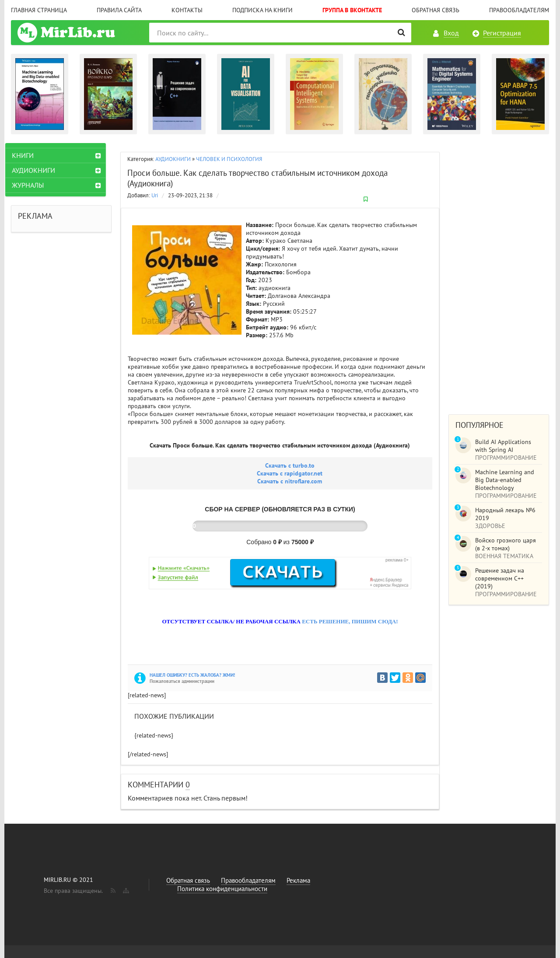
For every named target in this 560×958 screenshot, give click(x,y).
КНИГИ (28, 155)
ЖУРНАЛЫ (33, 185)
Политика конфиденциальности (222, 889)
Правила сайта (119, 10)
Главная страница (39, 10)
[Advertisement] (499, 274)
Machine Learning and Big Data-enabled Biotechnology (505, 480)
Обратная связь (436, 10)
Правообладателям (519, 10)
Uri (155, 195)
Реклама (298, 880)
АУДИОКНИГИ (173, 159)
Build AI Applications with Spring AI (503, 446)
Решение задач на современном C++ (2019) (500, 578)
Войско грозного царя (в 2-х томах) (506, 544)
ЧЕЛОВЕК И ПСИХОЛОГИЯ (229, 159)
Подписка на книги (262, 10)
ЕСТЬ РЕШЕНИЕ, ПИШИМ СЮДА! (350, 621)
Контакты (187, 10)
